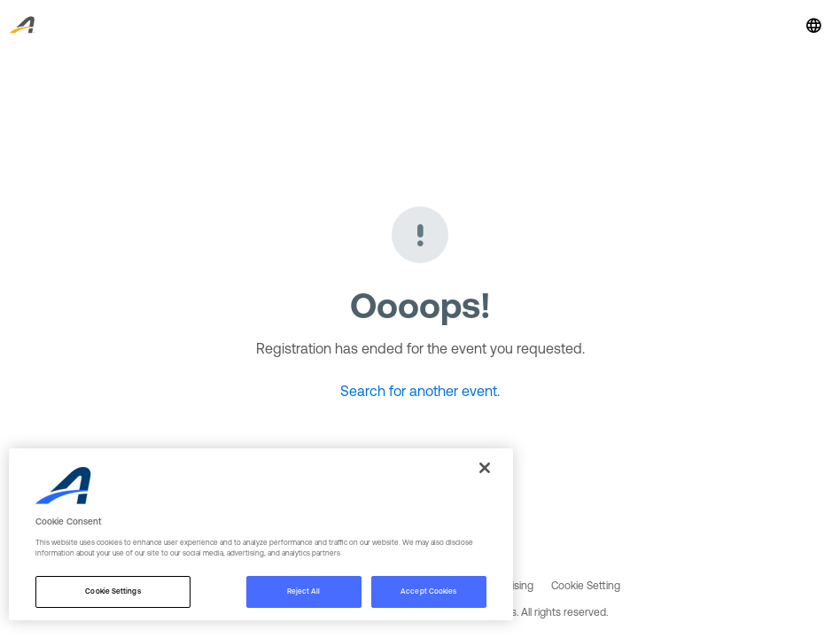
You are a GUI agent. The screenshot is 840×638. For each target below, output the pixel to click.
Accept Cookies (428, 591)
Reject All (304, 591)
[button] (813, 25)
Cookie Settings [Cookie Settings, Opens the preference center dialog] (113, 591)
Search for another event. (420, 391)
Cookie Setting (586, 586)
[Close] (485, 468)
